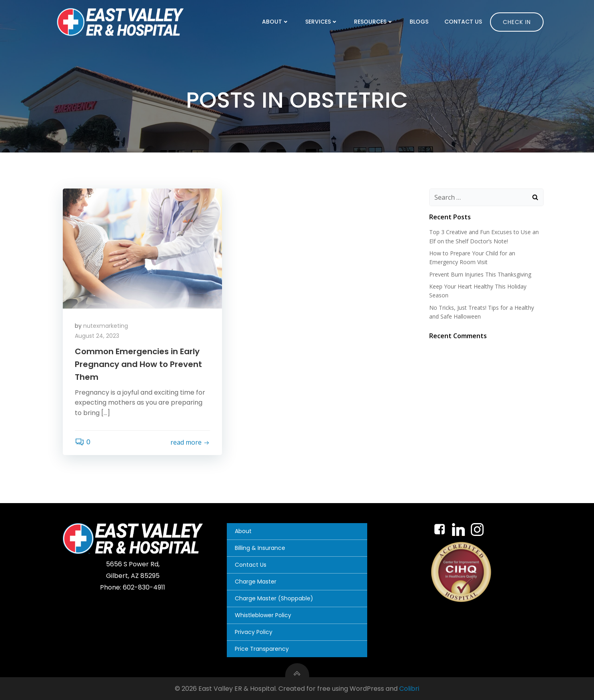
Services (322, 22)
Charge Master (256, 582)
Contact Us (463, 22)
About (276, 22)
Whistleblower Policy (263, 615)
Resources (374, 22)
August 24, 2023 (97, 336)
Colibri (409, 689)
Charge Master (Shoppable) (274, 598)
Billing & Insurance (260, 548)
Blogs (419, 22)
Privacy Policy (254, 632)
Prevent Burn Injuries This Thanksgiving (480, 274)
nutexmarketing (106, 326)
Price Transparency (262, 649)
